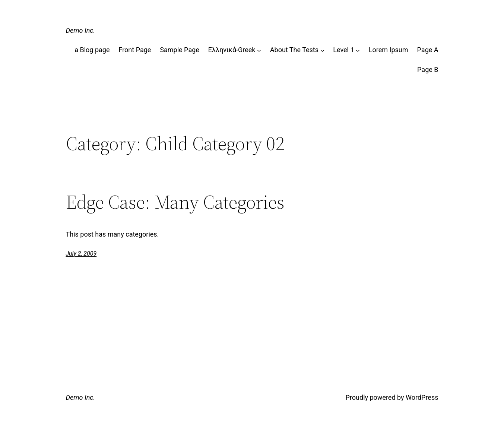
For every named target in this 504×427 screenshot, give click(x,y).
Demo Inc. (81, 30)
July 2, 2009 (81, 254)
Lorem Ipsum (389, 50)
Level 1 (343, 50)
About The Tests (294, 50)
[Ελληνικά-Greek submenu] (259, 50)
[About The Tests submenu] (322, 50)
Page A (428, 50)
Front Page (135, 50)
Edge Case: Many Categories (175, 202)
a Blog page (92, 50)
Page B (428, 69)
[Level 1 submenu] (358, 50)
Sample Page (179, 50)
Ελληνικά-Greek (232, 50)
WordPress (422, 397)
